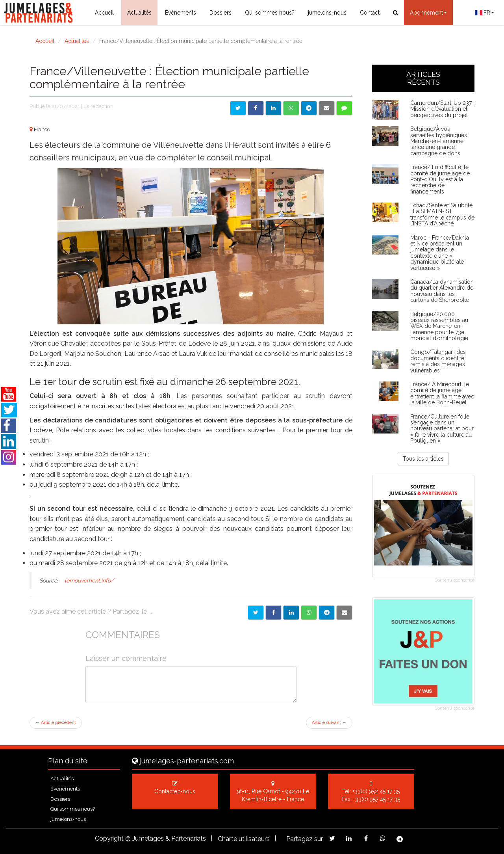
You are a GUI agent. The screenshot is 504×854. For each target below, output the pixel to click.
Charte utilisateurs (244, 839)
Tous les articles (423, 459)
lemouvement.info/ (89, 580)
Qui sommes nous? (270, 13)
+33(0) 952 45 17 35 (376, 791)
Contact (370, 13)
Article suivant (329, 723)
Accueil (104, 13)
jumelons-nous (327, 13)
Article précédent (56, 723)
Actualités (139, 13)
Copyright (109, 838)
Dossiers (220, 13)
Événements (181, 13)
